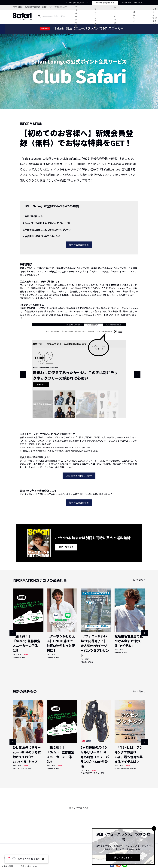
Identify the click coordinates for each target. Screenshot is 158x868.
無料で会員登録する (79, 245)
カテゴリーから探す (76, 17)
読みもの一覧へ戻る (79, 808)
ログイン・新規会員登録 (155, 17)
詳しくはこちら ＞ (123, 858)
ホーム (15, 35)
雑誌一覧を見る (66, 547)
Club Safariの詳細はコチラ (79, 476)
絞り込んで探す (115, 17)
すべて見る (138, 580)
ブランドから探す (95, 17)
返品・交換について (29, 866)
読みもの (134, 17)
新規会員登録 (7, 866)
